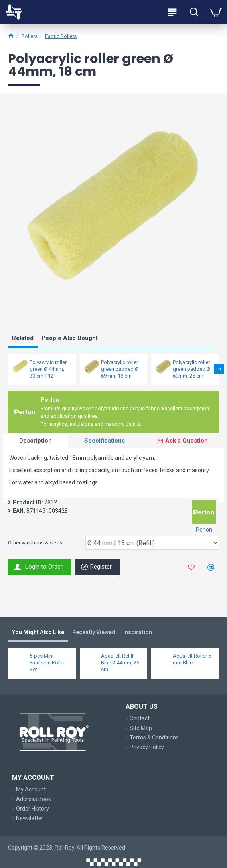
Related (23, 338)
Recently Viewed (94, 632)
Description (36, 441)
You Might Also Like (38, 632)
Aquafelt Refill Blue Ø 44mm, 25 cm (120, 663)
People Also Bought (70, 338)
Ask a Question (187, 441)
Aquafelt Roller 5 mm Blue (192, 659)
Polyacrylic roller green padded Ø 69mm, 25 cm (191, 369)
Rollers (30, 36)
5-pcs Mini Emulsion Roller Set (47, 663)
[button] (219, 369)
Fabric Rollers (61, 36)
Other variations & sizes (35, 543)
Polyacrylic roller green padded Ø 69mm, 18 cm (120, 369)
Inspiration (138, 632)
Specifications (105, 441)
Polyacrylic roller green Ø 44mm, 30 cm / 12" (48, 369)
